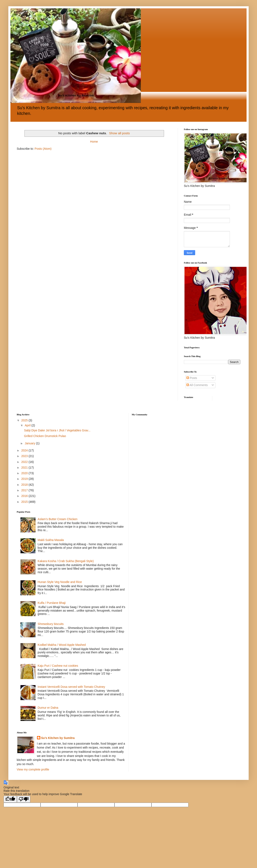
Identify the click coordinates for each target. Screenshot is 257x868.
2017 (25, 490)
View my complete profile (33, 769)
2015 (25, 502)
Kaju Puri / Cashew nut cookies (58, 666)
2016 (25, 496)
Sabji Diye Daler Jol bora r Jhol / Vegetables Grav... (57, 430)
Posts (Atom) (43, 149)
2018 (25, 485)
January (30, 443)
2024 (25, 450)
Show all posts (119, 133)
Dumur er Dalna (48, 708)
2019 (25, 479)
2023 (25, 456)
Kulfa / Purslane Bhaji (52, 603)
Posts (192, 378)
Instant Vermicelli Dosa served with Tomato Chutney (71, 687)
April (28, 425)
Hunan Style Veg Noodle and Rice (60, 582)
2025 (25, 420)
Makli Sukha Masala (51, 540)
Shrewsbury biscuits (51, 624)
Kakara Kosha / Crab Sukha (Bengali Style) (66, 561)
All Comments (197, 385)
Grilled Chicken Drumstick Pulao (45, 436)
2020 (25, 473)
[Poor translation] (24, 799)
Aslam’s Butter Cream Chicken (57, 519)
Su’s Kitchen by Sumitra (58, 738)
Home (94, 142)
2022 (25, 462)
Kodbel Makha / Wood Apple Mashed (62, 645)
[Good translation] (10, 799)
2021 (25, 468)
